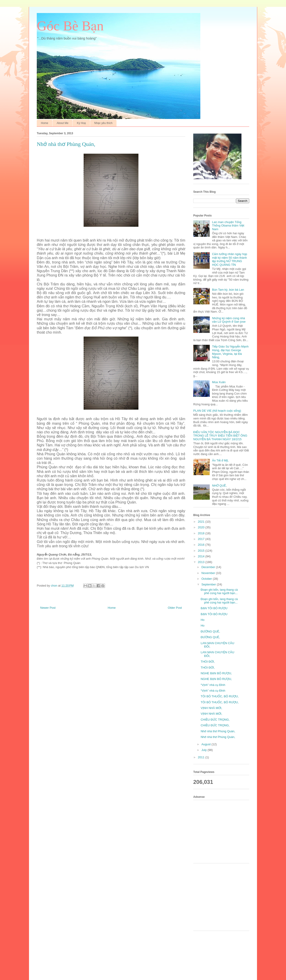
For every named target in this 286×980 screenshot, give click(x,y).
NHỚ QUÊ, (219, 486)
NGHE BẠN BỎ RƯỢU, (216, 673)
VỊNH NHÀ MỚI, (211, 708)
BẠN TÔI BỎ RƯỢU (214, 608)
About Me (62, 123)
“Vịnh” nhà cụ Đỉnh (213, 685)
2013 (202, 562)
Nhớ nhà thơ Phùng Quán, (218, 731)
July (205, 750)
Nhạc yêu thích (103, 123)
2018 (202, 533)
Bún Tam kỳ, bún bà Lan (228, 290)
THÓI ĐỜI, (208, 662)
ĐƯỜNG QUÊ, (210, 631)
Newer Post (48, 608)
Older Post (175, 608)
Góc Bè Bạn (70, 26)
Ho (203, 620)
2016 (202, 545)
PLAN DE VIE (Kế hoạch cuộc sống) (217, 411)
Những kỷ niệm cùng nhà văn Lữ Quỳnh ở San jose (229, 320)
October (207, 579)
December (209, 567)
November (209, 573)
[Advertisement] (223, 831)
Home (45, 123)
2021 (202, 522)
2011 (202, 757)
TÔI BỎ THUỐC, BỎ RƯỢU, (220, 696)
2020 (202, 527)
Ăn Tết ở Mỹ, (220, 460)
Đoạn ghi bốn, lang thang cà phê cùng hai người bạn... (219, 591)
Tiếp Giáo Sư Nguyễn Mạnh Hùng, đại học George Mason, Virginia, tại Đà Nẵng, (230, 352)
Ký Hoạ (81, 123)
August (207, 744)
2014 (202, 556)
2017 (202, 539)
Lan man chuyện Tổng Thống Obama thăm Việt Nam (228, 226)
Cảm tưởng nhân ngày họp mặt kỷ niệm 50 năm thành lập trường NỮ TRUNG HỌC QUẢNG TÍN (230, 259)
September (209, 584)
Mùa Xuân (219, 382)
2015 (202, 551)
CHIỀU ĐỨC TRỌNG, (215, 720)
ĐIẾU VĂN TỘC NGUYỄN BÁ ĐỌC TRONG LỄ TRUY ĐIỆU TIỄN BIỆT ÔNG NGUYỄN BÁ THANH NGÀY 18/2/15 (220, 436)
